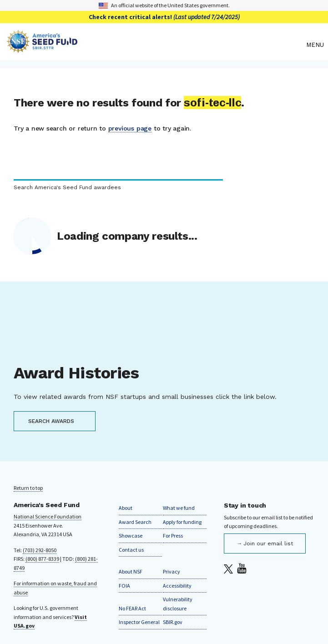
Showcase (131, 536)
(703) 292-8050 (40, 550)
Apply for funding (182, 522)
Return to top (28, 488)
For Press (173, 536)
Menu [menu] (315, 45)
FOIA (124, 586)
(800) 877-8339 (42, 559)
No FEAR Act (132, 608)
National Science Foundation (48, 516)
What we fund (179, 508)
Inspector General (139, 622)
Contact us (131, 550)
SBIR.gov (173, 622)
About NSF (131, 571)
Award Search (135, 522)
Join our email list (268, 543)
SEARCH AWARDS (51, 421)
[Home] (154, 45)
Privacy (172, 571)
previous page (130, 128)
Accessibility (177, 586)
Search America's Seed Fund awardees (67, 188)
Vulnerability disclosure (178, 604)
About (126, 508)
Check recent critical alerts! (164, 17)
